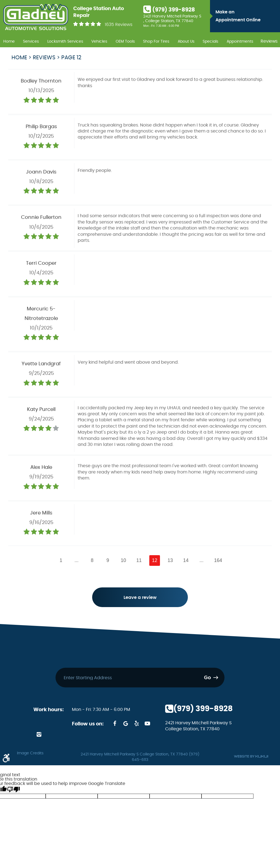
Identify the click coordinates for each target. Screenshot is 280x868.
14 (186, 560)
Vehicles (99, 41)
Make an (246, 17)
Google (126, 724)
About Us (186, 41)
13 (170, 560)
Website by (251, 757)
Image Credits (30, 754)
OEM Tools (125, 41)
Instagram (39, 735)
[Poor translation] (13, 790)
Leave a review (140, 598)
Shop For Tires (156, 41)
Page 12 (71, 58)
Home (9, 41)
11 (139, 560)
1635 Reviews (119, 24)
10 (123, 560)
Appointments (240, 41)
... (76, 560)
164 (218, 560)
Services (31, 41)
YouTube (147, 724)
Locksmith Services (65, 41)
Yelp (136, 724)
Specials (210, 41)
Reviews (269, 41)
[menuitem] (9, 41)
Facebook (115, 724)
